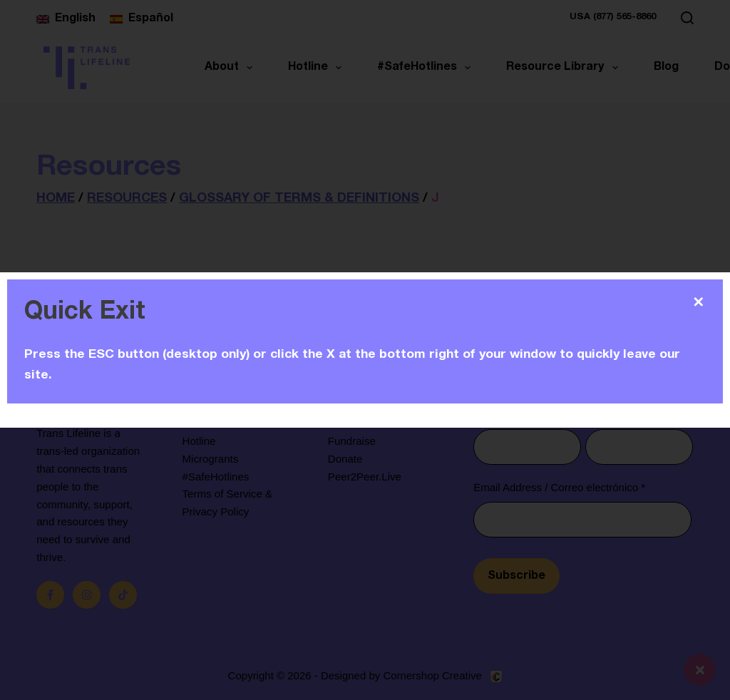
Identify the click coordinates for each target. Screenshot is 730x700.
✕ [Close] (698, 302)
